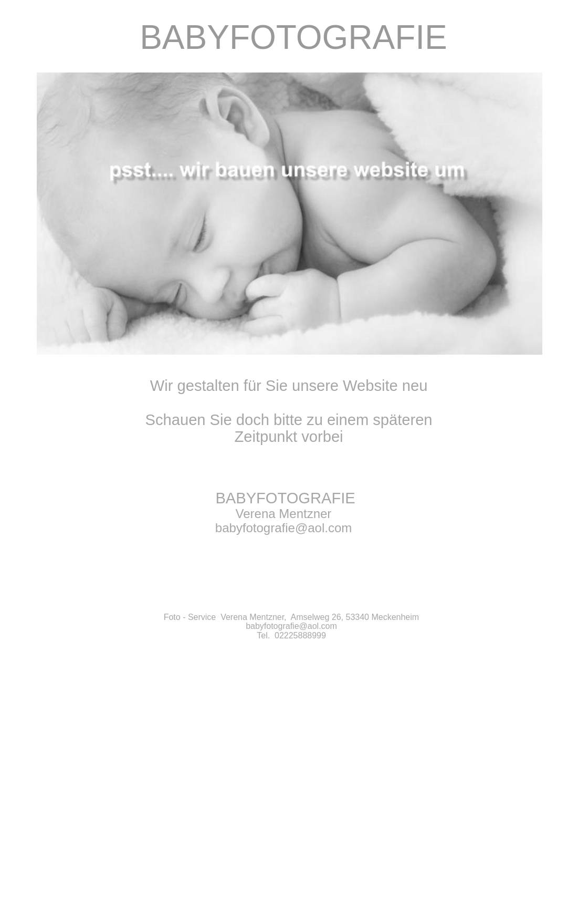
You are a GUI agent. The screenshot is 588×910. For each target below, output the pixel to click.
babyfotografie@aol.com (291, 626)
